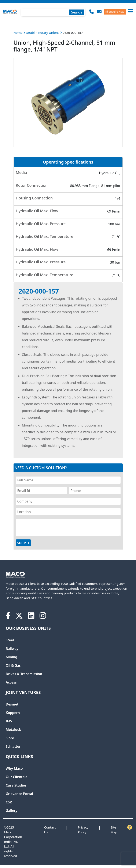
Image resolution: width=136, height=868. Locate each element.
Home (18, 32)
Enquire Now (115, 11)
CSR (9, 802)
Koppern (13, 713)
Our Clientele (16, 777)
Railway (12, 649)
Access (11, 682)
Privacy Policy (83, 830)
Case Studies (16, 785)
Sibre (10, 738)
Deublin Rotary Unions (43, 32)
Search (77, 12)
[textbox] (53, 12)
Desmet (12, 704)
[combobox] (53, 11)
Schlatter (13, 746)
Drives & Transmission (24, 674)
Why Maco (14, 768)
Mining (11, 657)
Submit (23, 543)
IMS (9, 721)
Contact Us (50, 830)
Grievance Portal (19, 794)
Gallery (12, 811)
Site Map (114, 830)
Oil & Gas (13, 665)
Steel (10, 640)
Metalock (13, 730)
